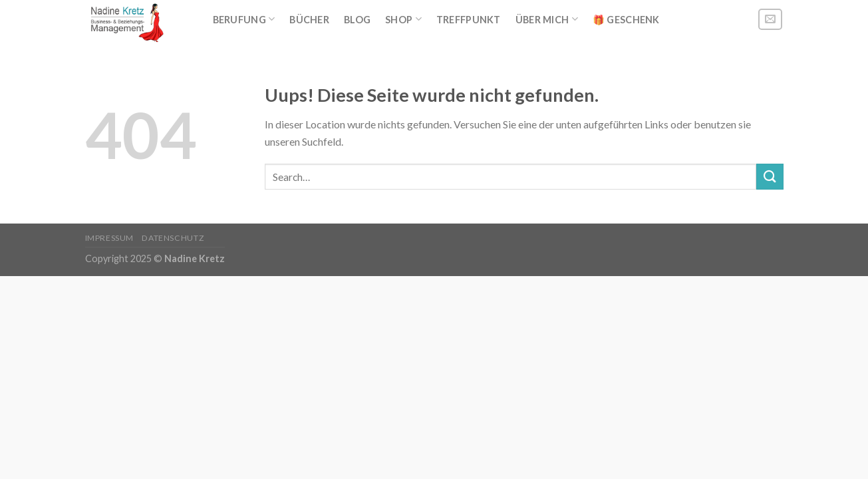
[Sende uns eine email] (770, 20)
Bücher (309, 20)
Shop (403, 19)
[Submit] (770, 177)
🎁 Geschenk (626, 20)
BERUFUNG (244, 19)
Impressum (110, 238)
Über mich (547, 19)
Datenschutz (173, 238)
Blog (357, 20)
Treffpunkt (469, 20)
